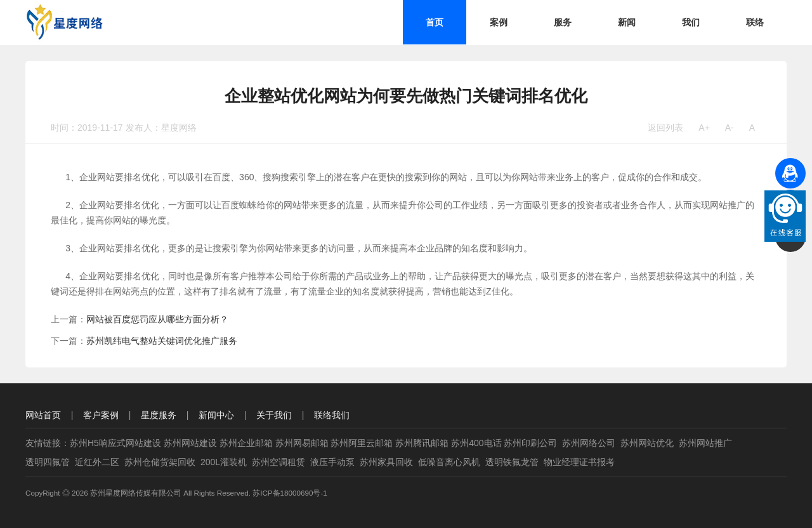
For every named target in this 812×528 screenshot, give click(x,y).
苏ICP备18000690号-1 (290, 493)
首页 (435, 22)
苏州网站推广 (705, 443)
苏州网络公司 (589, 443)
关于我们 (274, 415)
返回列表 (665, 128)
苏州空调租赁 (278, 462)
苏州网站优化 (647, 443)
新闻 (627, 22)
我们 (691, 22)
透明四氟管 (48, 462)
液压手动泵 (332, 462)
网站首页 (43, 415)
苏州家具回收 (386, 462)
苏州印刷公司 (530, 443)
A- (730, 128)
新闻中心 (216, 415)
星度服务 (159, 415)
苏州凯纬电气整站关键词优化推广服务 (162, 341)
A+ (704, 128)
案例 (499, 22)
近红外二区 (97, 462)
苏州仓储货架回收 (160, 462)
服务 (563, 22)
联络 (755, 22)
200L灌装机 (224, 462)
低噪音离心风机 (449, 462)
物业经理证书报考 (579, 462)
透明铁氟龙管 (512, 462)
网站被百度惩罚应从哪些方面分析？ (157, 319)
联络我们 (332, 415)
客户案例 (101, 415)
